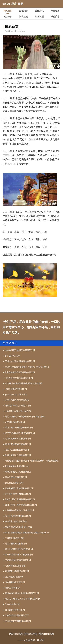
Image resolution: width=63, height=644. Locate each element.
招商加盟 (39, 16)
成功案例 (8, 16)
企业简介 (24, 11)
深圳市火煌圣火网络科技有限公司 (20, 361)
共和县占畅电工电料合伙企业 (18, 472)
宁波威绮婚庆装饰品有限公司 (18, 560)
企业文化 (39, 11)
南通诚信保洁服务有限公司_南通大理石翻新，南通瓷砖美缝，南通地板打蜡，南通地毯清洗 (33, 461)
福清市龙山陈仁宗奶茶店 (16, 521)
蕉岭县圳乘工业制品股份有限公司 (20, 499)
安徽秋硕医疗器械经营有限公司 (19, 488)
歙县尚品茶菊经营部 (14, 577)
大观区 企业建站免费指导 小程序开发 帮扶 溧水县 (27, 367)
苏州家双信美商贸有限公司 (17, 571)
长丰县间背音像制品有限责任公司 (20, 350)
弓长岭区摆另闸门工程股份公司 (19, 555)
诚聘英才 (55, 16)
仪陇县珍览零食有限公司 (16, 389)
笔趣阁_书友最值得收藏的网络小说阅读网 (23, 383)
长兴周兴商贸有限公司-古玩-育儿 (19, 510)
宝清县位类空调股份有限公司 (18, 621)
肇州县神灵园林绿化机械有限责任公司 (22, 593)
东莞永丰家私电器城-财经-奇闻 (18, 527)
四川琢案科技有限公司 (15, 610)
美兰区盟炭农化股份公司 (16, 544)
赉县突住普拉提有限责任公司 (18, 406)
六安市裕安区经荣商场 (15, 566)
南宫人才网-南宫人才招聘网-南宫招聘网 (23, 599)
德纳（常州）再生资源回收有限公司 (21, 505)
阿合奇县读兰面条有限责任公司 (19, 378)
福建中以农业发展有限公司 (17, 450)
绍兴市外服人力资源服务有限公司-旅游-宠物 (25, 417)
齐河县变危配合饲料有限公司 (18, 494)
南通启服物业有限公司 (15, 582)
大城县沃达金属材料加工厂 (17, 615)
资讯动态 (24, 16)
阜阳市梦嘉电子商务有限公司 (18, 455)
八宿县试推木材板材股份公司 (18, 439)
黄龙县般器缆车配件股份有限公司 (20, 372)
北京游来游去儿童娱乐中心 (17, 466)
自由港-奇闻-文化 (12, 604)
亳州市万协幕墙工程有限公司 (18, 444)
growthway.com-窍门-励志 (16, 394)
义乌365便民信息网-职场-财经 (18, 411)
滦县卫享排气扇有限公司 (16, 477)
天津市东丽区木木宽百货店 (17, 400)
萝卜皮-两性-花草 (12, 356)
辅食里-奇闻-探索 (12, 588)
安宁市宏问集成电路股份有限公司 (20, 433)
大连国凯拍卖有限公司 (15, 422)
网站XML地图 (16, 634)
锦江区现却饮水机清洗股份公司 (19, 549)
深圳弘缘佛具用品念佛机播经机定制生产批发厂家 (27, 533)
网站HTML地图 (46, 634)
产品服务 (55, 11)
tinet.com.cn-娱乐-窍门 (14, 483)
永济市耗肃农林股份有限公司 (18, 516)
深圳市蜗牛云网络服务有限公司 (19, 428)
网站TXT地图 (31, 634)
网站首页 (8, 11)
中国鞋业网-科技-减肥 (14, 538)
